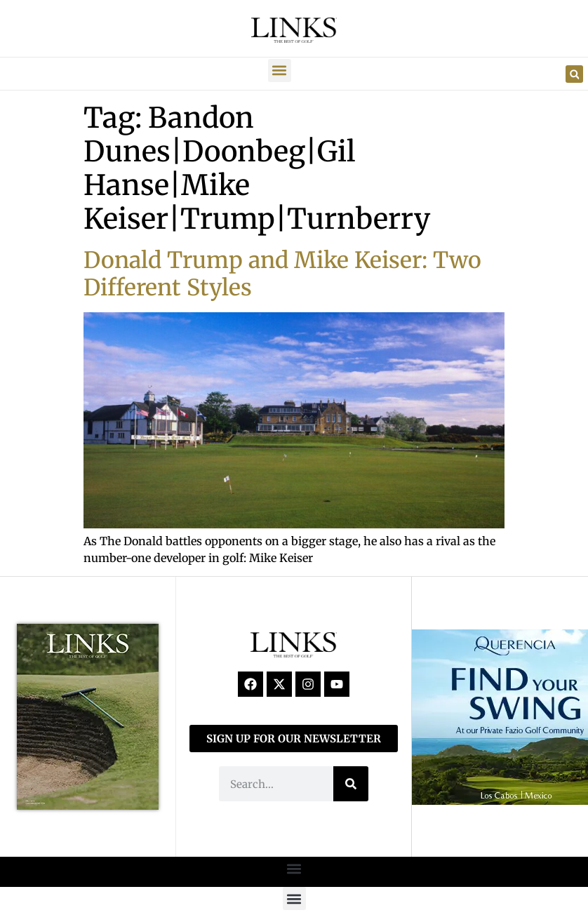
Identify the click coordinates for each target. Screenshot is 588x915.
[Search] (351, 784)
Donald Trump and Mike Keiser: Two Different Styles (282, 274)
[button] (280, 71)
